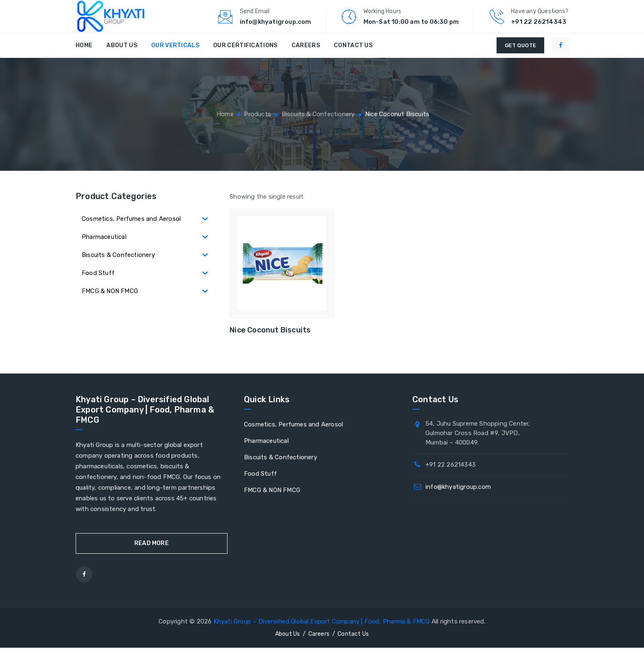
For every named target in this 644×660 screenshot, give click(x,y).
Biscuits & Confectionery (281, 470)
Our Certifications (245, 58)
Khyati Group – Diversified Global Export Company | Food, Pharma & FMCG (322, 634)
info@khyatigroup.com (458, 499)
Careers (306, 58)
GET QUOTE (520, 58)
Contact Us (353, 58)
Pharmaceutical (266, 453)
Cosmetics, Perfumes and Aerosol (293, 437)
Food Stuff (260, 486)
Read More (152, 556)
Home (84, 58)
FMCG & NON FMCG (272, 502)
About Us (122, 58)
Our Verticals (175, 58)
